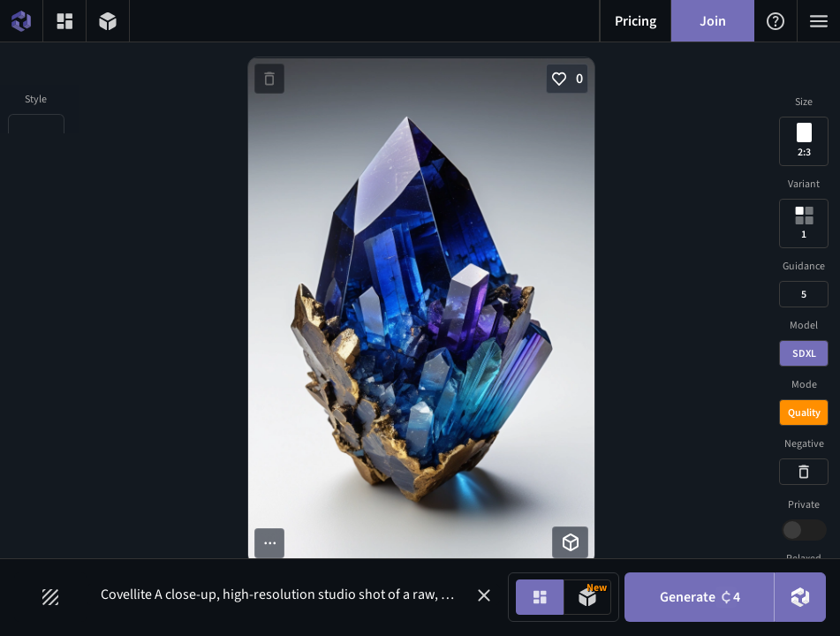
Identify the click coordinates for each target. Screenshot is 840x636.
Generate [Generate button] (700, 597)
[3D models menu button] (108, 21)
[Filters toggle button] (50, 597)
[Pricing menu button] (636, 21)
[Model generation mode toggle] (587, 597)
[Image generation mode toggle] (540, 597)
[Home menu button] (21, 21)
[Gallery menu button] (64, 21)
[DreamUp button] (800, 597)
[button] (484, 595)
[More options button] (269, 543)
